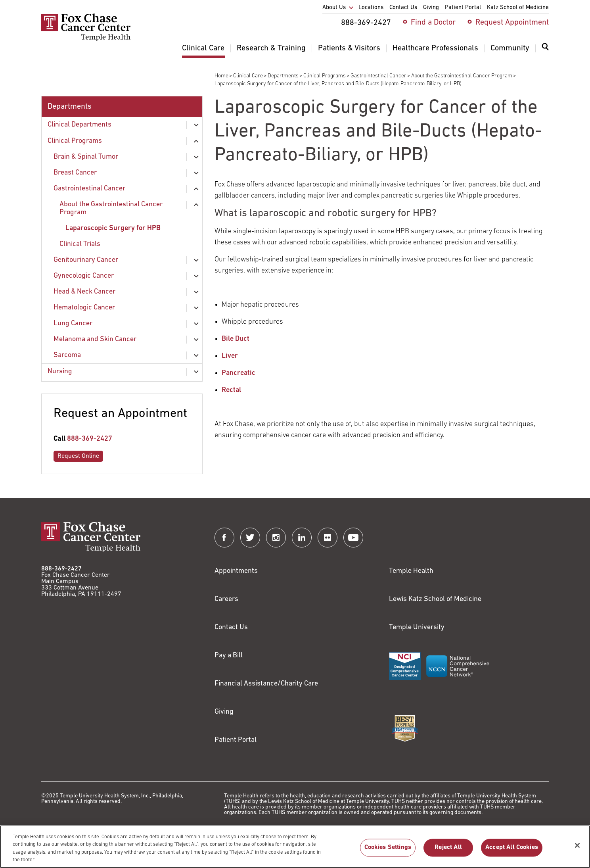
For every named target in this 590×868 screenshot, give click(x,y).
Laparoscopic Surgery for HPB (113, 228)
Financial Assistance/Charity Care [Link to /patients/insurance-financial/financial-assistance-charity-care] (266, 684)
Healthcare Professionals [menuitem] (435, 48)
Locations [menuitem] (371, 8)
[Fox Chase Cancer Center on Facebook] (224, 538)
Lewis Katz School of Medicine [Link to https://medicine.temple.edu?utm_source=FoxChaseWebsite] (435, 599)
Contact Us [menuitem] (403, 8)
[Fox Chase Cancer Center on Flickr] (328, 538)
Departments (283, 76)
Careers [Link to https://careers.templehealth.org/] (226, 599)
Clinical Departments (79, 125)
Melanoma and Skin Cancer (95, 339)
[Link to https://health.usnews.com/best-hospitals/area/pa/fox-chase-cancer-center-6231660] (405, 728)
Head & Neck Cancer (84, 292)
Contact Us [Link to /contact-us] (231, 627)
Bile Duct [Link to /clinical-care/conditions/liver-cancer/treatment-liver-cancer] (236, 339)
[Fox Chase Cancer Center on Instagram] (276, 538)
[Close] (577, 849)
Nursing (60, 372)
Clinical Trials (80, 244)
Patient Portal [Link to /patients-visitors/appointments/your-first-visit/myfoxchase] (236, 740)
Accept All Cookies (512, 852)
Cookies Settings (388, 852)
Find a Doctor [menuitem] (433, 23)
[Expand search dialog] (545, 49)
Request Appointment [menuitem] (512, 23)
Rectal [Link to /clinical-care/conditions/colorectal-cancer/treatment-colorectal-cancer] (232, 390)
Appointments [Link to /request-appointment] (236, 571)
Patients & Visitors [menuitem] (349, 48)
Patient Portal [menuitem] (463, 8)
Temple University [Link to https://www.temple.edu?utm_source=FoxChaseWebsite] (417, 627)
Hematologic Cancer (84, 308)
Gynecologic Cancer (84, 276)
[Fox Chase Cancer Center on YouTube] (353, 538)
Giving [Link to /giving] (224, 712)
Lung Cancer (73, 324)
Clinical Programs (325, 76)
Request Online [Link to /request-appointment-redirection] (78, 456)
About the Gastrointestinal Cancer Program (462, 76)
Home (221, 76)
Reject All (448, 852)
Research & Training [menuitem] (271, 48)
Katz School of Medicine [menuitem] (518, 8)
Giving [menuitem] (431, 8)
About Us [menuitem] (334, 8)
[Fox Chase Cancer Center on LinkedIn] (302, 538)
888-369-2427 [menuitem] (366, 23)
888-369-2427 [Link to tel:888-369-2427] (90, 439)
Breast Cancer (75, 173)
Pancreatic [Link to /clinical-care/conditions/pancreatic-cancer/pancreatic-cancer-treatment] (238, 373)
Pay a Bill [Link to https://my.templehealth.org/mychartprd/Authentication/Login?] (229, 656)
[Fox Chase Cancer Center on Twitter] (250, 538)
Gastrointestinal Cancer (378, 76)
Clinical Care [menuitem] (203, 48)
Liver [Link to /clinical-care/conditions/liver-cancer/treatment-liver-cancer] (230, 356)
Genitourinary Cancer (86, 260)
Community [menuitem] (510, 48)
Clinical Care (248, 76)
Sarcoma (67, 355)
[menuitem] (545, 52)
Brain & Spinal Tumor (86, 157)
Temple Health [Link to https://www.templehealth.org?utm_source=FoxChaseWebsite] (411, 571)
